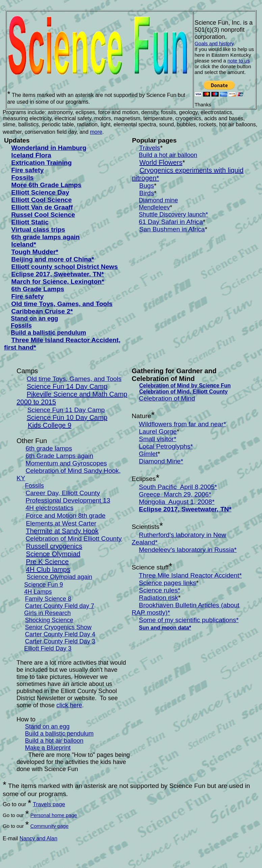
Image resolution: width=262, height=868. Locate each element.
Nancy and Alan (38, 838)
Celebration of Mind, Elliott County (183, 392)
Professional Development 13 (68, 500)
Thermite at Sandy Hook (62, 531)
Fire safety (27, 170)
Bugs (147, 186)
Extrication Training (41, 163)
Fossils (22, 177)
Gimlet (148, 454)
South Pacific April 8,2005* (178, 487)
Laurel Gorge (158, 431)
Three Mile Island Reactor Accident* (190, 575)
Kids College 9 (49, 425)
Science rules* (160, 590)
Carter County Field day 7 (60, 606)
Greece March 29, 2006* (175, 494)
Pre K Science (47, 562)
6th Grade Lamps (38, 289)
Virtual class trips (38, 229)
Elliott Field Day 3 (48, 648)
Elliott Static (30, 222)
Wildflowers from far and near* (182, 424)
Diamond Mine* (161, 461)
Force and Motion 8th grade (66, 516)
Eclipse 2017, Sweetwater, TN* (57, 274)
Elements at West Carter (61, 523)
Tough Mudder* (35, 252)
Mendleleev (154, 207)
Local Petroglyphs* (166, 446)
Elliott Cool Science (41, 200)
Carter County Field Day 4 (60, 634)
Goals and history (214, 43)
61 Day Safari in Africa (171, 222)
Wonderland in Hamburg (49, 148)
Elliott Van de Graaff (42, 207)
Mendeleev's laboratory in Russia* (188, 550)
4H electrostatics (50, 508)
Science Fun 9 (44, 585)
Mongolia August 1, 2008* (177, 502)
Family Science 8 (48, 599)
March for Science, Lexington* (58, 282)
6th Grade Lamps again (60, 456)
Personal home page (54, 815)
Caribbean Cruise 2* (42, 311)
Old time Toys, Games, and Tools (62, 304)
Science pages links (167, 583)
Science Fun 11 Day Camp (66, 410)
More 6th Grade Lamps (46, 185)
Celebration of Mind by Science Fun (185, 386)
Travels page (49, 804)
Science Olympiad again (59, 577)
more (96, 132)
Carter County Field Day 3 (60, 641)
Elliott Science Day (40, 192)
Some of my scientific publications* (189, 620)
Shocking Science (49, 620)
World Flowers (161, 162)
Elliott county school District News (64, 267)
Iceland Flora (31, 155)
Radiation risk (158, 598)
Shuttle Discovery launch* (173, 214)
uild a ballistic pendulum (51, 333)
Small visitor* (158, 439)
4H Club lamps (48, 569)
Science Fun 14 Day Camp (67, 386)
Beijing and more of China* (53, 259)
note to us (239, 61)
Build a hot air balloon (168, 155)
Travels (150, 148)
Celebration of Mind (167, 398)
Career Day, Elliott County (63, 493)
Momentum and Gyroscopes (66, 463)
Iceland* (24, 244)
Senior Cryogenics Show (58, 627)
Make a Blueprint (48, 748)
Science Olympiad (53, 554)
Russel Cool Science (43, 215)
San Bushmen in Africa (172, 229)
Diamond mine (158, 200)
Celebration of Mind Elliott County (74, 539)
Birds (147, 193)
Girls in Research (48, 613)
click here (69, 705)
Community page (49, 826)
